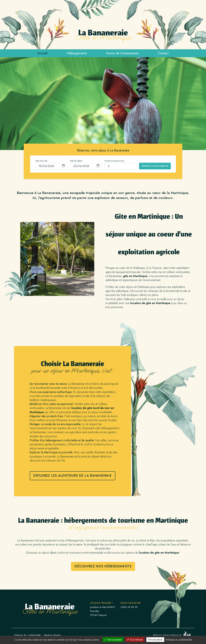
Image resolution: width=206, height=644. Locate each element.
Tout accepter (113, 640)
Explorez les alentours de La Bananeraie (57, 476)
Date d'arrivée (41, 161)
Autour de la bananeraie (122, 53)
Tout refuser (135, 640)
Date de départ (76, 161)
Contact (163, 53)
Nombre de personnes (114, 161)
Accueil (42, 53)
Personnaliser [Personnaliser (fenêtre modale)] (155, 640)
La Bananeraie (103, 36)
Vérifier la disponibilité (155, 166)
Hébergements (77, 53)
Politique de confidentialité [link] (179, 640)
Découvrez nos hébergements (103, 582)
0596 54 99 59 (129, 623)
